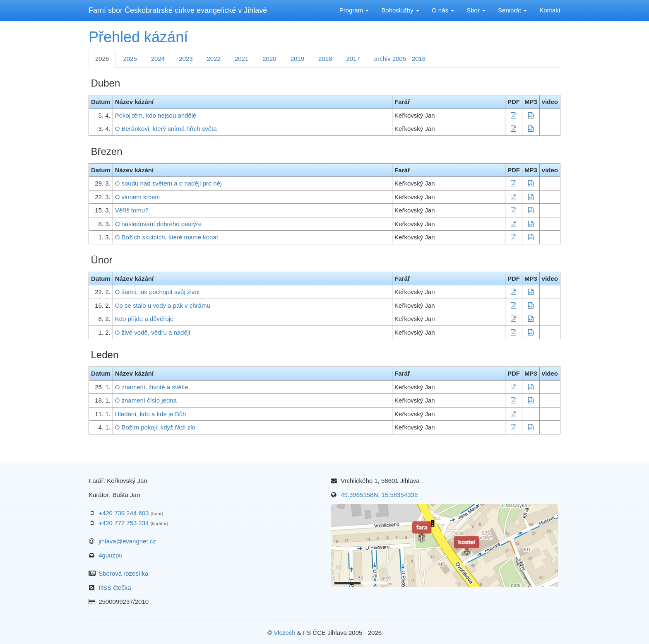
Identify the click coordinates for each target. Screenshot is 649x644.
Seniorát (512, 10)
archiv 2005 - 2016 (400, 59)
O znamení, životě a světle (152, 387)
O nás (443, 10)
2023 (186, 59)
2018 (325, 59)
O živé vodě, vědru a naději (153, 332)
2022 (214, 59)
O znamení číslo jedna (146, 400)
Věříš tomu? (132, 210)
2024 (158, 59)
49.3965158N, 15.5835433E (380, 495)
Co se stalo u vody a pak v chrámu (163, 305)
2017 (353, 59)
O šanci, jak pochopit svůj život (157, 292)
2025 (130, 59)
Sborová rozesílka (123, 573)
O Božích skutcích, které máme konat (167, 237)
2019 (297, 59)
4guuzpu (111, 555)
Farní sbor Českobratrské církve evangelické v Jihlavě (178, 10)
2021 (242, 59)
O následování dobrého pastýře (158, 224)
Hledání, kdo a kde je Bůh (151, 414)
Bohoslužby (400, 10)
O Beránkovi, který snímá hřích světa (166, 129)
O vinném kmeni (137, 197)
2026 (102, 59)
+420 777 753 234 (124, 523)
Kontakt (550, 10)
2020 (269, 59)
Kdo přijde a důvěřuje (144, 319)
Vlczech (285, 633)
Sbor (476, 10)
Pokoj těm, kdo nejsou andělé (156, 115)
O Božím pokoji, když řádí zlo (155, 427)
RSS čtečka (115, 587)
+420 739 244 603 (124, 513)
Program (354, 10)
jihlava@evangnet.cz (127, 541)
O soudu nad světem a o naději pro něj (168, 183)
